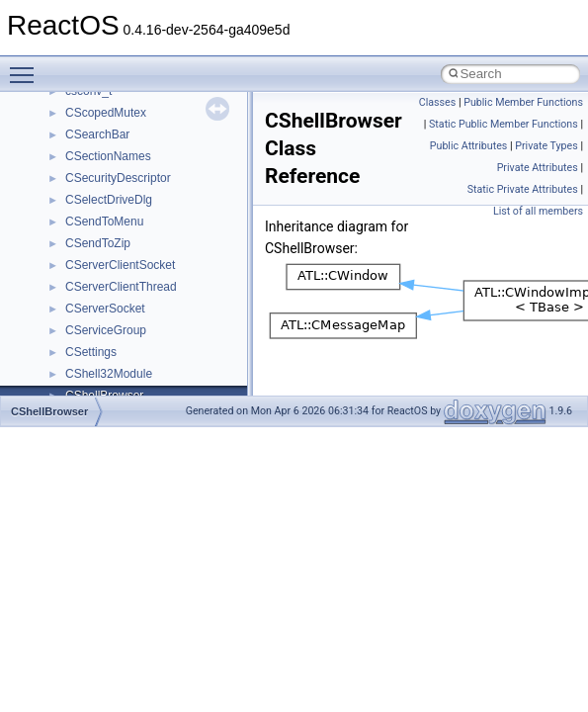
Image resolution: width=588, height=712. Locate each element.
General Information (86, 126)
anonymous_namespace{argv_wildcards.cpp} (184, 387)
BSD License (68, 104)
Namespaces (68, 213)
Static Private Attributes (523, 189)
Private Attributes (538, 168)
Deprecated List (75, 169)
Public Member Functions (523, 102)
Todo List (57, 147)
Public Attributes (469, 146)
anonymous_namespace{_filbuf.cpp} (161, 365)
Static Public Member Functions (504, 124)
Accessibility (97, 343)
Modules (56, 191)
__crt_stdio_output (114, 300)
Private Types (546, 146)
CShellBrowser (49, 411)
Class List (75, 256)
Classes (55, 234)
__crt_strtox (96, 321)
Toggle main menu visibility (27, 66)
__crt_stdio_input (110, 278)
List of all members (538, 211)
